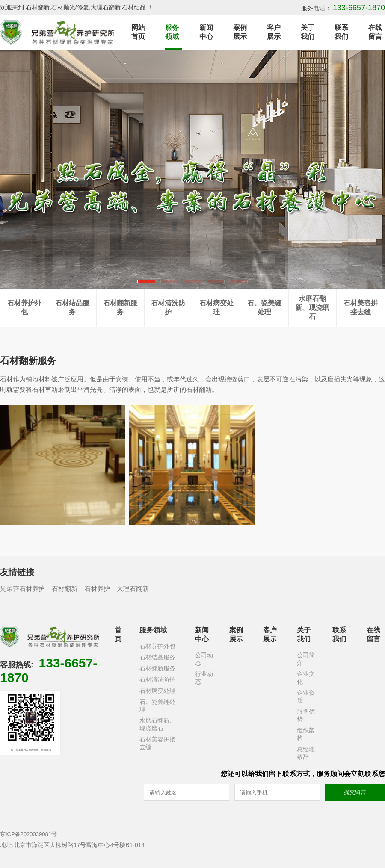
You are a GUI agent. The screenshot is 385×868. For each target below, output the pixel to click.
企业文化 (306, 678)
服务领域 (172, 32)
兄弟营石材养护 (22, 589)
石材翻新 (65, 589)
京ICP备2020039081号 (28, 834)
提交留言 (355, 792)
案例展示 (240, 32)
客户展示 (274, 32)
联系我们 (341, 32)
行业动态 (204, 678)
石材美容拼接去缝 (361, 307)
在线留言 (375, 32)
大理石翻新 (133, 589)
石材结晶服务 (72, 307)
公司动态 (204, 659)
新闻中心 (206, 32)
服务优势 (306, 715)
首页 (118, 635)
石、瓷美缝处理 (264, 307)
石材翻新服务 (120, 307)
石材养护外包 (24, 307)
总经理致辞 (306, 753)
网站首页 (138, 32)
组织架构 (306, 734)
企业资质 (306, 697)
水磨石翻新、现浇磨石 (312, 308)
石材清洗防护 (168, 307)
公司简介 (306, 659)
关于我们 (308, 32)
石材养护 (97, 589)
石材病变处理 (216, 307)
